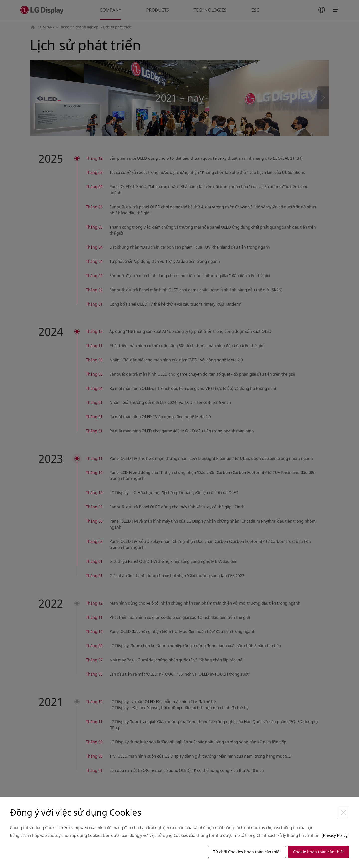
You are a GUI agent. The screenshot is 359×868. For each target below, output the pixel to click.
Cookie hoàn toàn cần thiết (319, 852)
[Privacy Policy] (335, 835)
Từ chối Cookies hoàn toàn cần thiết (247, 852)
